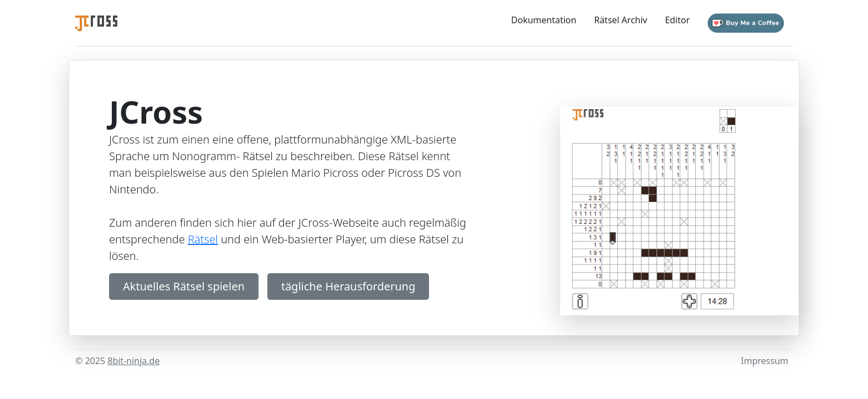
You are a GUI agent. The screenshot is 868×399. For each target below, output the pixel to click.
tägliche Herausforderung (348, 286)
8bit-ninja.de (133, 361)
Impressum (764, 361)
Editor (677, 20)
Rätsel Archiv (621, 20)
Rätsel (203, 239)
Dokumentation (544, 20)
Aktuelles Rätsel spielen (184, 286)
